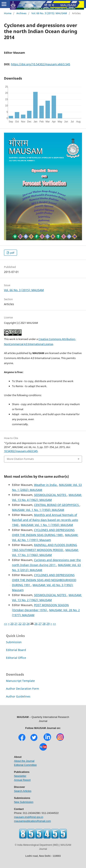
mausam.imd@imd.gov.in (29, 817)
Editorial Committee (25, 765)
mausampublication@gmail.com (32, 821)
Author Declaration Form (22, 689)
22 (20, 624)
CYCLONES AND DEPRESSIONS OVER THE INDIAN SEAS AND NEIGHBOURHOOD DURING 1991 (44, 580)
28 (44, 624)
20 (12, 624)
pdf (12, 253)
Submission (14, 642)
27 (40, 624)
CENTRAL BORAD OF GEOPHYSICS (57, 505)
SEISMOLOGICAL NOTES (50, 495)
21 (16, 624)
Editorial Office (16, 658)
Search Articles (23, 791)
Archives (21, 13)
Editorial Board (16, 650)
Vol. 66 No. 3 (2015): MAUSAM (49, 13)
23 (24, 624)
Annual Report (22, 780)
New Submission (24, 802)
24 (28, 624)
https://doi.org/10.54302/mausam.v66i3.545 (41, 64)
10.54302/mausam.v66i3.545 (21, 451)
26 (36, 624)
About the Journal (24, 761)
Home (8, 13)
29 (48, 624)
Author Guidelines (18, 696)
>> (54, 624)
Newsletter (20, 776)
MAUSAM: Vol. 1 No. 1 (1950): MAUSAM (38, 510)
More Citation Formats (20, 459)
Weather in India (46, 485)
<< (6, 624)
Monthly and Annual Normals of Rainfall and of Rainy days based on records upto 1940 (45, 520)
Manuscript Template (20, 681)
